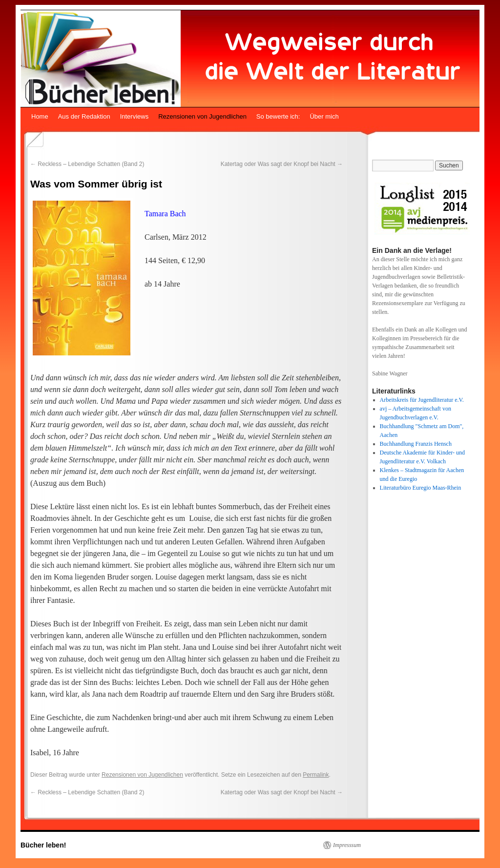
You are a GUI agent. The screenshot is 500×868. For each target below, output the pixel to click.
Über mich (324, 116)
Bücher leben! (43, 845)
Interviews (135, 116)
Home (40, 116)
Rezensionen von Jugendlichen (202, 116)
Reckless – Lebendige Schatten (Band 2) (87, 164)
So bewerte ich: (278, 116)
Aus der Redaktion (84, 116)
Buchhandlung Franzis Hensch (416, 444)
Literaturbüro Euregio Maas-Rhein (421, 488)
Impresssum (347, 845)
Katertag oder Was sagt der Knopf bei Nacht (282, 164)
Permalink (316, 775)
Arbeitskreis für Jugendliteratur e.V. (422, 400)
